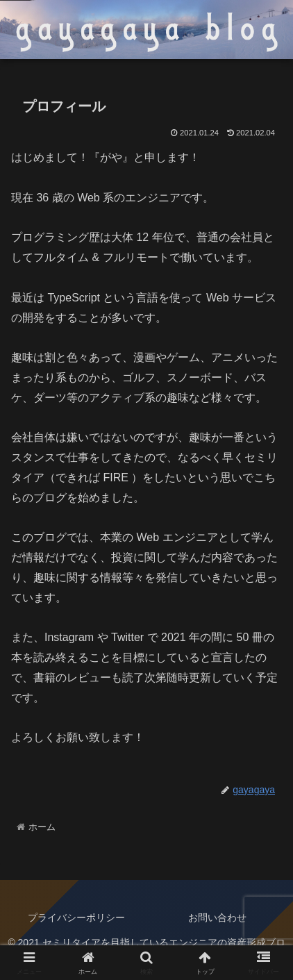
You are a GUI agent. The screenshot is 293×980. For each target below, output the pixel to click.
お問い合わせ (217, 917)
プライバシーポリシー (76, 917)
